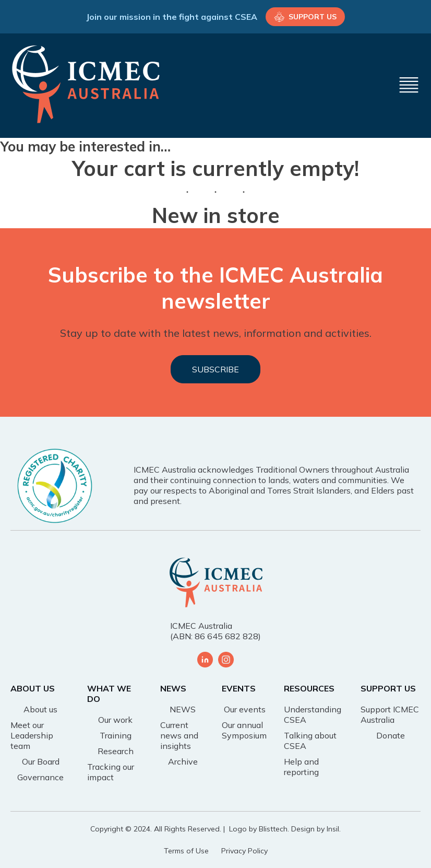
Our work (115, 720)
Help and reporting (301, 767)
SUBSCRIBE (215, 369)
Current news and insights (179, 735)
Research (116, 751)
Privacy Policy (244, 851)
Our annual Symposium (244, 730)
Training (116, 735)
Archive (183, 761)
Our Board (41, 761)
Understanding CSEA (313, 714)
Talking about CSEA (310, 741)
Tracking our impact (111, 772)
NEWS (183, 709)
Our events (245, 709)
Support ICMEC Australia (390, 714)
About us (40, 709)
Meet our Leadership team (32, 735)
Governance (40, 777)
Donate (391, 735)
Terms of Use (186, 851)
